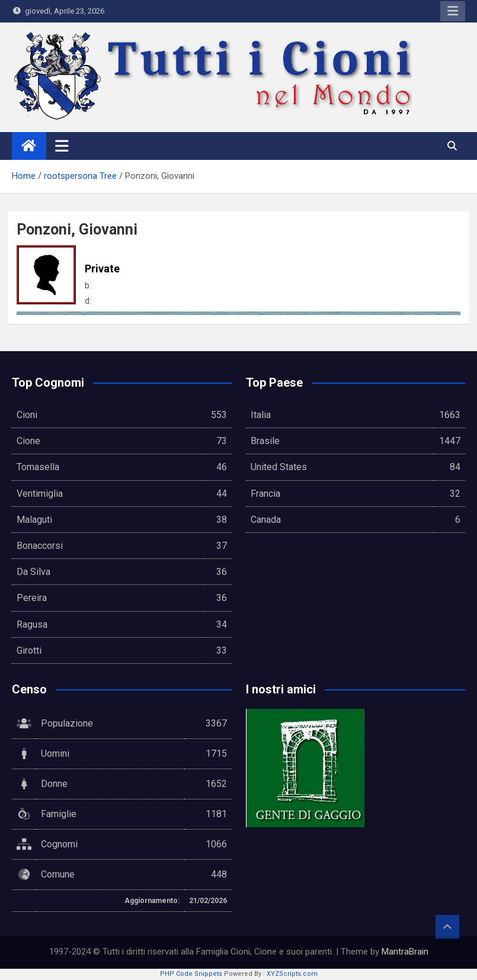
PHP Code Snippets (191, 974)
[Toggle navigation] (62, 146)
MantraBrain (405, 952)
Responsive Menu (453, 11)
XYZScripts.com (292, 974)
